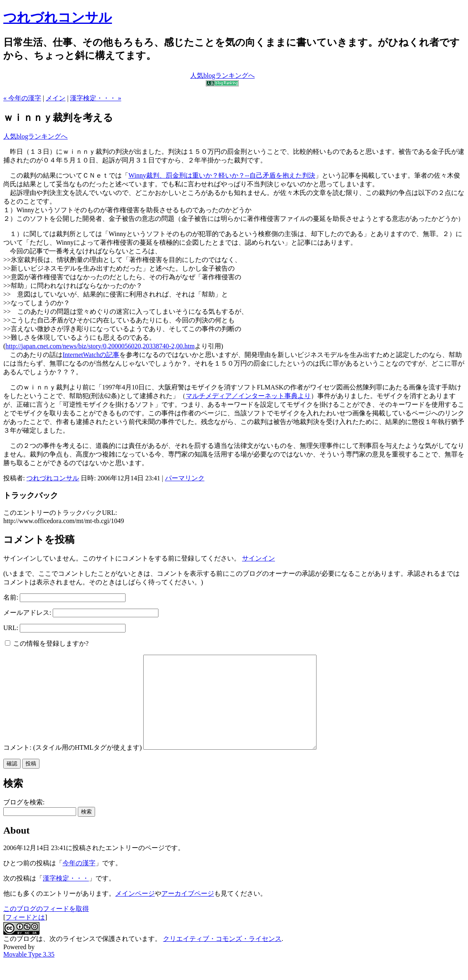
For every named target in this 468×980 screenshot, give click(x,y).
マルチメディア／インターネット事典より (248, 396)
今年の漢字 (79, 882)
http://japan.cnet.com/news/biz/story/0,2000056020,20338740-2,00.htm (100, 346)
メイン (56, 98)
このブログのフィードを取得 (46, 927)
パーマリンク (185, 478)
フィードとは (25, 936)
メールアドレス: (27, 613)
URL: (11, 628)
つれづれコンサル (58, 17)
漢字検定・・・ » (95, 98)
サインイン (258, 558)
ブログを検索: (24, 821)
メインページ (135, 912)
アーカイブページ (188, 912)
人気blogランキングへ (35, 136)
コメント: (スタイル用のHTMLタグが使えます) (72, 766)
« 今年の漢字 (22, 98)
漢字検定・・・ (66, 897)
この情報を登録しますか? (47, 643)
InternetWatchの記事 (91, 355)
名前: (11, 597)
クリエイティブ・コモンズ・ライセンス (222, 957)
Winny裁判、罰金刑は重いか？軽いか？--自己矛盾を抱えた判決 (222, 175)
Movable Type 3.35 (29, 973)
